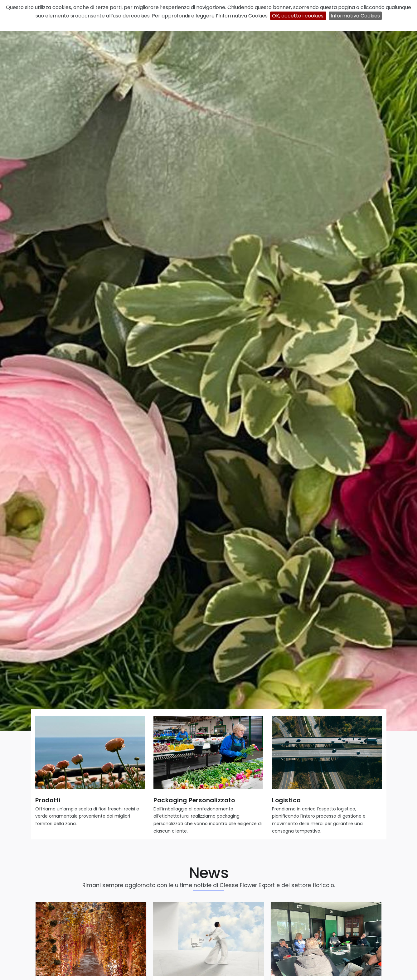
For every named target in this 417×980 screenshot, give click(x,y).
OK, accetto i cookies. (298, 16)
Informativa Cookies (355, 16)
